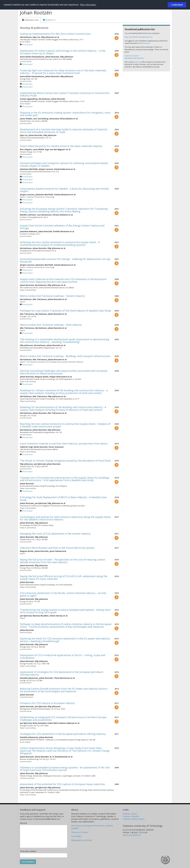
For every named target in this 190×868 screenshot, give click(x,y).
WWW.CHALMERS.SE (132, 835)
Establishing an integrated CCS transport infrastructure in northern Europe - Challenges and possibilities (64, 719)
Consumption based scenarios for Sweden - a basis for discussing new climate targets (64, 190)
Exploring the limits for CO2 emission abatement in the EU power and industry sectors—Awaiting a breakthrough (65, 640)
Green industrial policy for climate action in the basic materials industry (61, 146)
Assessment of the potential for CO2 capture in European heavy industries (62, 784)
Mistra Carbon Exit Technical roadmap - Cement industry (52, 296)
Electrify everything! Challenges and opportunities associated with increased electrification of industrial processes (64, 372)
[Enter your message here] (44, 836)
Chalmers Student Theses (134, 819)
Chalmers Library (130, 814)
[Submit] (28, 862)
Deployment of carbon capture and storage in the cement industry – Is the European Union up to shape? (63, 52)
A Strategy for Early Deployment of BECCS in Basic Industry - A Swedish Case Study (63, 499)
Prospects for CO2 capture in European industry (47, 703)
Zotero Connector (132, 56)
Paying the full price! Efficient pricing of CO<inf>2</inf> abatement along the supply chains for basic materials (64, 578)
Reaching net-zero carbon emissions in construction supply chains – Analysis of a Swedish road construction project (65, 425)
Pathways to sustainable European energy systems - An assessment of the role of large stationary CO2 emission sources (65, 769)
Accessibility (76, 836)
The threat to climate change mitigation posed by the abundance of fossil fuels (65, 461)
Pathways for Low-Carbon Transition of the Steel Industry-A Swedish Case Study (65, 311)
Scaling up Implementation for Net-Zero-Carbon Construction (55, 34)
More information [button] (88, 5)
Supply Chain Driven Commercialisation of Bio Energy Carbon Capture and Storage (62, 227)
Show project (27, 45)
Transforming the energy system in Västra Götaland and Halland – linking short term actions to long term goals (65, 611)
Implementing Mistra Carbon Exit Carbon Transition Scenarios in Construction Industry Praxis (65, 94)
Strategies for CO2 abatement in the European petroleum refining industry (63, 734)
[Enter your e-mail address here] (44, 855)
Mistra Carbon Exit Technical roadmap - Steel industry (51, 325)
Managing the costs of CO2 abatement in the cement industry (55, 534)
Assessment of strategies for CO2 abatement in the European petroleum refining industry (62, 673)
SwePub (138, 62)
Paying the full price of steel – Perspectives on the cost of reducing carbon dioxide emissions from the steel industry (63, 561)
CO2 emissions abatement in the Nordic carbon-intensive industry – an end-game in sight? (63, 594)
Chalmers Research (131, 816)
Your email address (28, 851)
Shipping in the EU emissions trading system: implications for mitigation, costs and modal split (65, 114)
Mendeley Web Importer (134, 58)
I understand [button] (177, 5)
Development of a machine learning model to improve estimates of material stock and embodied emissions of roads (63, 131)
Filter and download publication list (139, 37)
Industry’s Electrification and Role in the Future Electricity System (57, 548)
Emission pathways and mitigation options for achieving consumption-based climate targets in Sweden (64, 164)
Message (23, 823)
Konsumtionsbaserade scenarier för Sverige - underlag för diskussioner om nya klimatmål (65, 260)
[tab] (30, 20)
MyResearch (145, 43)
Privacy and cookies (80, 832)
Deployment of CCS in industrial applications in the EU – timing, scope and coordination (63, 656)
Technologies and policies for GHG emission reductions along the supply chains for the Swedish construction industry (65, 518)
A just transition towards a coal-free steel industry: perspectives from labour (64, 444)
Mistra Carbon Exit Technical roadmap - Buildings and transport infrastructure (65, 356)
